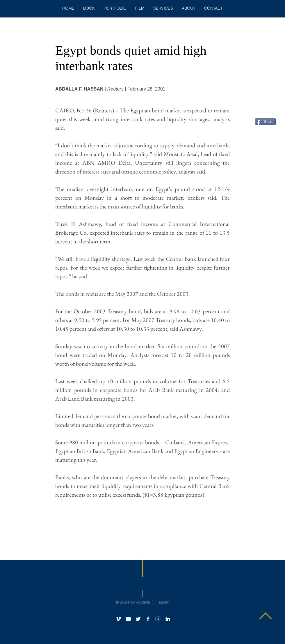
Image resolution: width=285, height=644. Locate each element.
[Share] (265, 122)
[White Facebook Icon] (148, 619)
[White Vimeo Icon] (118, 619)
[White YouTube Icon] (128, 619)
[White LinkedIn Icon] (168, 619)
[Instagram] (158, 619)
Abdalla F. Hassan (153, 602)
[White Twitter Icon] (138, 619)
